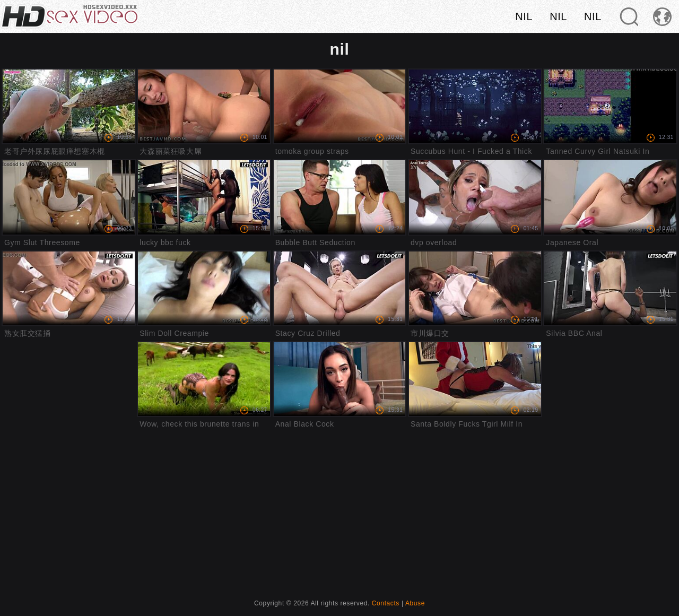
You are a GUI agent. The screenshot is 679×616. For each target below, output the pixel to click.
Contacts (386, 603)
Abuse (415, 603)
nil (524, 16)
